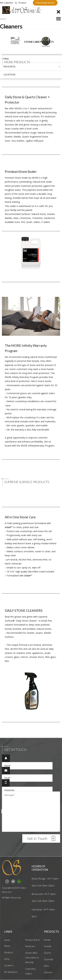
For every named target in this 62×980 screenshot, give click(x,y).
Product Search (33, 940)
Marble (47, 940)
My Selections (11, 972)
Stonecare (30, 946)
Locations (9, 965)
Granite (48, 946)
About (7, 946)
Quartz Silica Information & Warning (32, 957)
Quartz (47, 953)
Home (7, 940)
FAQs (7, 959)
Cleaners (48, 972)
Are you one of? (31, 823)
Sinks (46, 966)
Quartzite (49, 959)
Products (9, 952)
